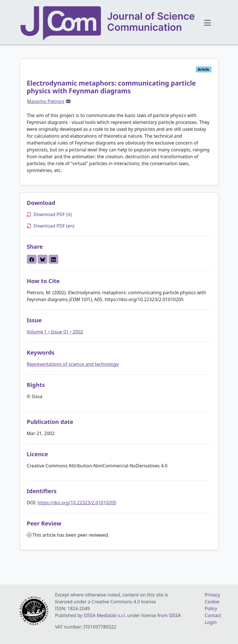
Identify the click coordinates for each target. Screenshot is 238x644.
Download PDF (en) (51, 226)
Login (211, 622)
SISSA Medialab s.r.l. (106, 615)
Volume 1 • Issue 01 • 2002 (55, 332)
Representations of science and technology (73, 364)
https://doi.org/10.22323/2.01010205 (77, 503)
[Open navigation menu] (207, 22)
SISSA (175, 615)
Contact (213, 615)
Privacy (212, 595)
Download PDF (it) (49, 214)
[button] (68, 101)
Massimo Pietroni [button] (46, 101)
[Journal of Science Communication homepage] (108, 23)
